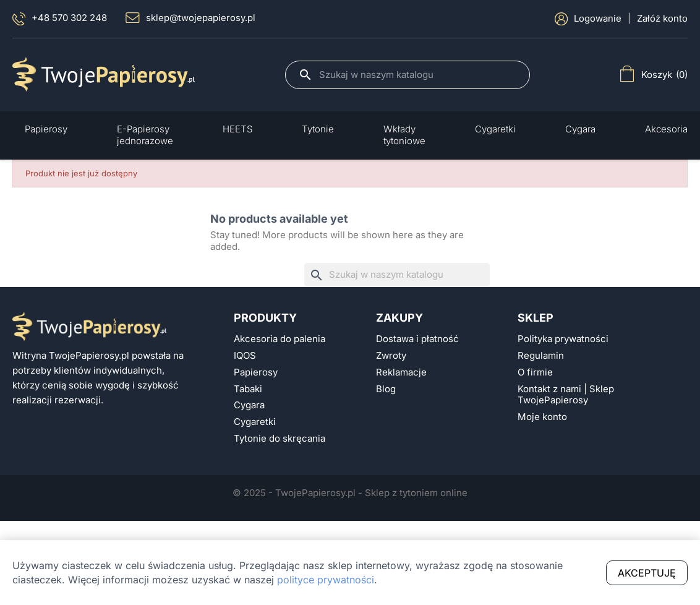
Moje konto (542, 417)
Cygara (249, 405)
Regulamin (541, 356)
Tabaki (248, 389)
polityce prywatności (326, 580)
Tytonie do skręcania (280, 439)
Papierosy (256, 372)
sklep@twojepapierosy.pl (190, 18)
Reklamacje (401, 372)
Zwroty (391, 356)
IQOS (245, 356)
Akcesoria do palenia (280, 339)
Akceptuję (647, 573)
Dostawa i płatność (417, 339)
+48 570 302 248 (60, 19)
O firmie (535, 372)
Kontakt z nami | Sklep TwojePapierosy (566, 395)
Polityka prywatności (563, 339)
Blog (386, 389)
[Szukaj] (418, 75)
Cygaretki (255, 422)
